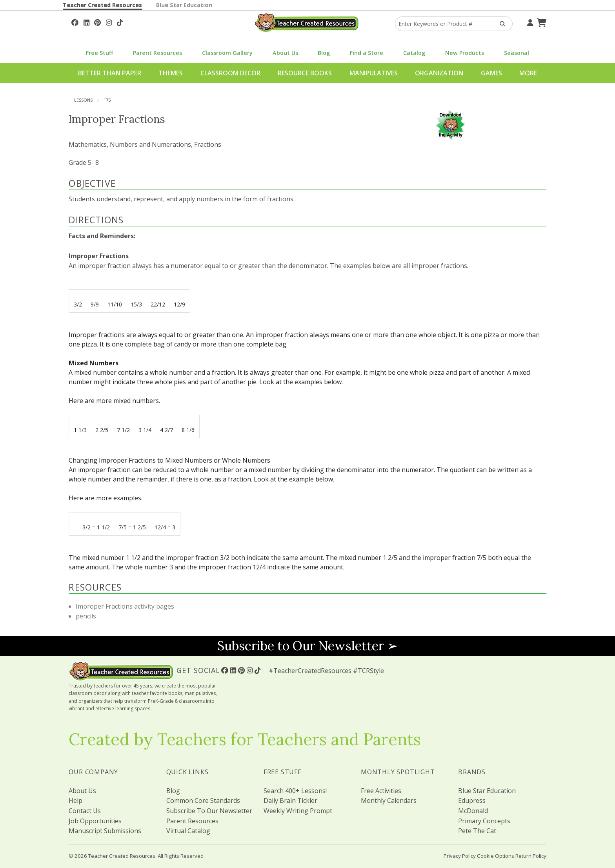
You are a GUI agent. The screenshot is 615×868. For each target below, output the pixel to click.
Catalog (414, 53)
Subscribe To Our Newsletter (209, 811)
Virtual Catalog (188, 831)
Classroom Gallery (227, 53)
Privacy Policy (460, 856)
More (528, 73)
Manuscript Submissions (105, 831)
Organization (439, 73)
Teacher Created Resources (102, 5)
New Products (465, 53)
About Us (285, 53)
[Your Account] (529, 22)
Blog (324, 53)
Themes (171, 73)
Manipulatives (374, 73)
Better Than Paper (110, 73)
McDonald (473, 811)
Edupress (472, 801)
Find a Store (367, 53)
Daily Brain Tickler (290, 801)
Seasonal (517, 53)
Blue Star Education (184, 5)
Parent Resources (157, 53)
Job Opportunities (95, 821)
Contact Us (85, 811)
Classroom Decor (230, 73)
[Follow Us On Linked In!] (86, 22)
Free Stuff (99, 53)
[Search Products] (500, 24)
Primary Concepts (484, 821)
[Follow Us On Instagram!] (109, 22)
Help (76, 801)
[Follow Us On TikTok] (120, 22)
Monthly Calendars (389, 801)
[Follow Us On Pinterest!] (97, 22)
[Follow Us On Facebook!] (75, 22)
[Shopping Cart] (540, 22)
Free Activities (381, 791)
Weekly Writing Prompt (298, 811)
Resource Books (305, 73)
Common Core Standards (203, 801)
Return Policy (531, 856)
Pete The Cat (477, 831)
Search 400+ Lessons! (295, 791)
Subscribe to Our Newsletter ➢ (307, 646)
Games (491, 73)
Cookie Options (496, 856)
